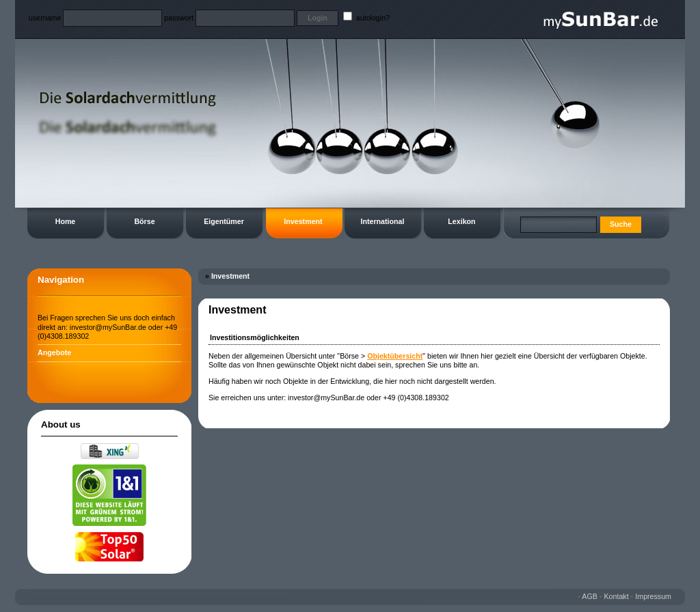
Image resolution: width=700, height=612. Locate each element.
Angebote (54, 352)
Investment (303, 221)
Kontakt (617, 596)
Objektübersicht (395, 356)
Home (66, 221)
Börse (144, 221)
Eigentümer (224, 221)
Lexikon (461, 221)
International (383, 221)
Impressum (653, 596)
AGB (590, 596)
